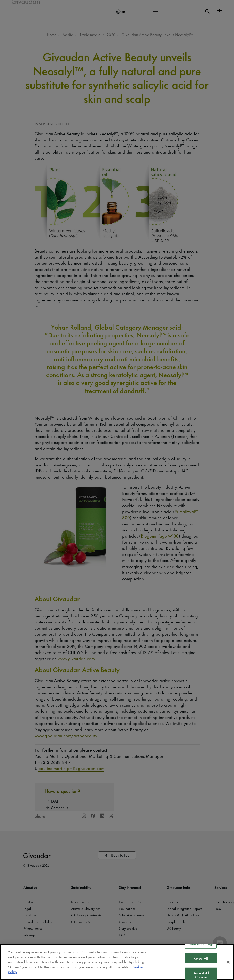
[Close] (228, 962)
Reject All (201, 958)
